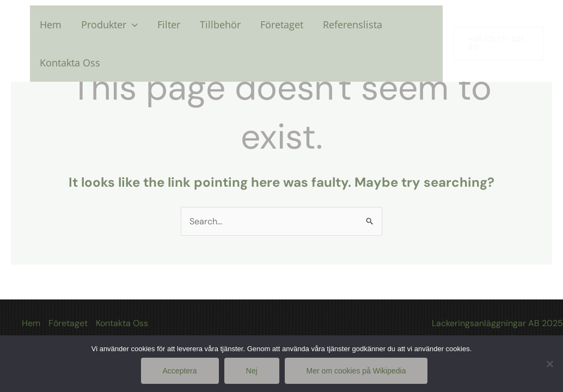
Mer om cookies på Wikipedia (356, 371)
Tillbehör (220, 24)
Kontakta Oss (70, 63)
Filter (169, 24)
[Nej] (549, 364)
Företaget (282, 24)
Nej (252, 371)
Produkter (109, 24)
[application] (132, 24)
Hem (51, 24)
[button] (499, 44)
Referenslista (353, 24)
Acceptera (180, 371)
